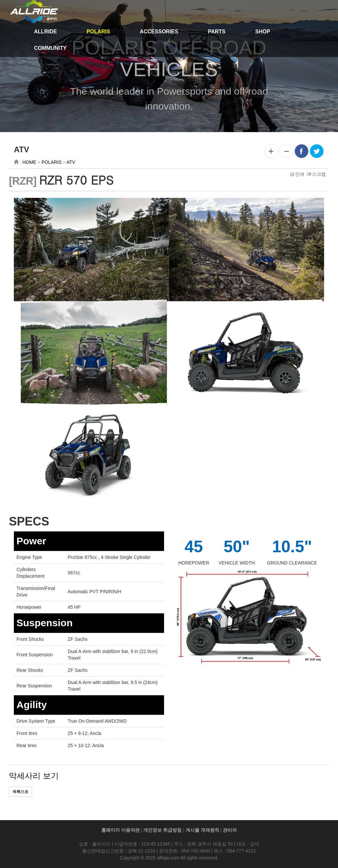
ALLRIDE (45, 32)
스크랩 (317, 175)
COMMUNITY (50, 48)
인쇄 (298, 175)
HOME (29, 163)
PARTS (217, 32)
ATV (71, 163)
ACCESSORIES (159, 32)
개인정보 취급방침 (162, 830)
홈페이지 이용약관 (120, 830)
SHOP (263, 32)
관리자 (230, 830)
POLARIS (98, 32)
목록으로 (20, 793)
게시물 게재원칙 (202, 830)
